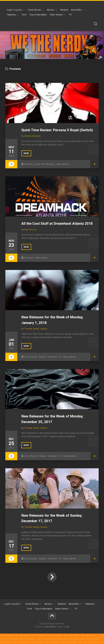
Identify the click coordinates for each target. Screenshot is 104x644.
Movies (51, 10)
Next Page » (52, 587)
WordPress (51, 637)
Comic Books (34, 10)
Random (64, 10)
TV (70, 15)
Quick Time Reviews (47, 169)
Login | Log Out (14, 10)
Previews (29, 169)
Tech (24, 15)
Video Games (56, 15)
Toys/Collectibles (38, 15)
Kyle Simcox (31, 240)
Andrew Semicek (33, 141)
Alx (68, 637)
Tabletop (11, 15)
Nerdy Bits (76, 10)
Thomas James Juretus (37, 339)
